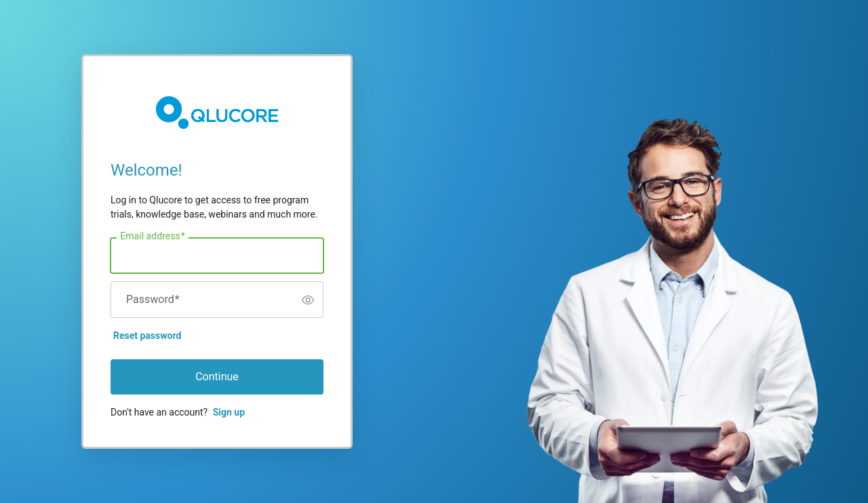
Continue (217, 377)
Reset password (147, 336)
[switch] (308, 300)
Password (153, 300)
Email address (152, 237)
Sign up (229, 412)
